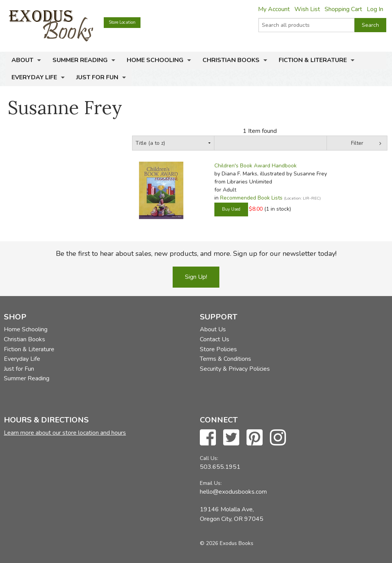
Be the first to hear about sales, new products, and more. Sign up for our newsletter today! (196, 254)
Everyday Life (34, 77)
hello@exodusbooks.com (233, 492)
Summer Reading (80, 60)
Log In (375, 9)
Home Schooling (155, 60)
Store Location (122, 22)
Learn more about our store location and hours (65, 433)
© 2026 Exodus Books (227, 543)
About (22, 60)
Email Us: (211, 483)
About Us (213, 329)
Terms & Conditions (225, 359)
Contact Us (215, 339)
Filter (357, 143)
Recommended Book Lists (251, 198)
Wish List (307, 9)
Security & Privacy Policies (235, 369)
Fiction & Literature (313, 60)
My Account (274, 9)
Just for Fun (97, 77)
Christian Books (231, 60)
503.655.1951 (220, 467)
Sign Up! (196, 277)
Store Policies (218, 349)
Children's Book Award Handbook (256, 166)
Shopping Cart (343, 9)
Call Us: (209, 458)
